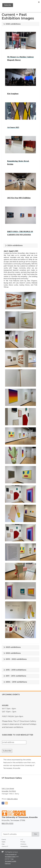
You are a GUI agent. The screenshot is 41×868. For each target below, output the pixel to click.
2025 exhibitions (12, 24)
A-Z (22, 839)
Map (3, 844)
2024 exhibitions (14, 245)
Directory (23, 844)
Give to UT (5, 846)
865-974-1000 (8, 823)
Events (4, 839)
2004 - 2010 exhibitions (15, 682)
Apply (4, 842)
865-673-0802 (12, 799)
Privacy (23, 842)
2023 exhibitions (12, 647)
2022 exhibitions (12, 653)
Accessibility (24, 846)
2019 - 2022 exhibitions (15, 659)
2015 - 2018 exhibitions (15, 670)
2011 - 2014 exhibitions (15, 676)
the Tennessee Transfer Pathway (11, 861)
